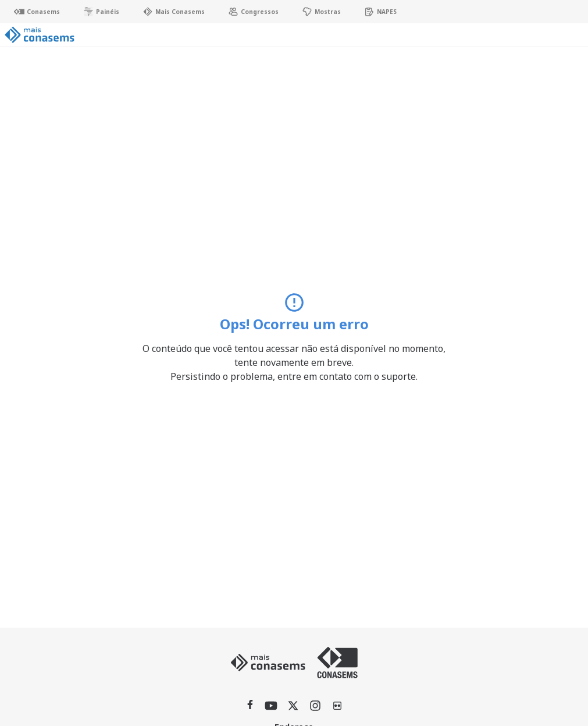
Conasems (37, 12)
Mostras (321, 12)
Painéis (101, 12)
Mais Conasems (174, 12)
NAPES (380, 12)
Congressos (253, 12)
